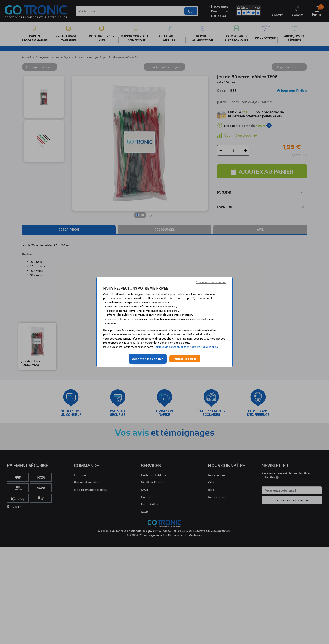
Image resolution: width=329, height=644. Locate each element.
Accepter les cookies (148, 359)
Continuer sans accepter (211, 282)
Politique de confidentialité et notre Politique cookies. (186, 347)
